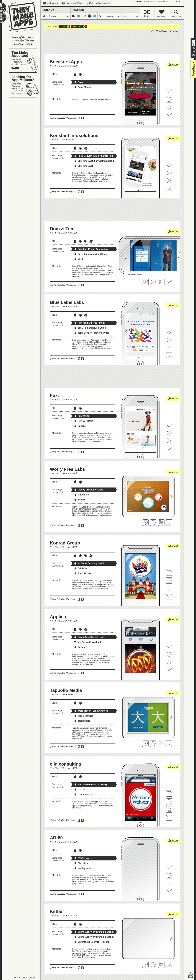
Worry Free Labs (67, 469)
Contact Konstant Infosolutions (169, 189)
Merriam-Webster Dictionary (91, 785)
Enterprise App (84, 166)
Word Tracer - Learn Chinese (91, 711)
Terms (13, 978)
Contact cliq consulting (169, 817)
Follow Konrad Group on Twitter (169, 588)
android (79, 16)
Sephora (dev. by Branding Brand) (94, 932)
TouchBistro (82, 573)
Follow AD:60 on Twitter (169, 883)
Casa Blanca (82, 87)
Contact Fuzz (169, 449)
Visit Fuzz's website (169, 433)
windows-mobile (95, 16)
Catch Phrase (83, 795)
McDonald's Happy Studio (90, 563)
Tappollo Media (66, 690)
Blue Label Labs (67, 302)
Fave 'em (169, 91)
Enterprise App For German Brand (94, 161)
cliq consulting (66, 764)
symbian (100, 16)
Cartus (79, 647)
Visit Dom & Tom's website (153, 282)
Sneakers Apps (66, 62)
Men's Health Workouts (88, 642)
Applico (58, 617)
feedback (193, 69)
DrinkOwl (81, 568)
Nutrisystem (82, 868)
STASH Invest (83, 858)
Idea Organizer (84, 716)
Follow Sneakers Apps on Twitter (169, 107)
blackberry (84, 16)
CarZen (80, 790)
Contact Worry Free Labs (169, 523)
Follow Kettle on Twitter (161, 965)
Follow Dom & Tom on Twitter (161, 282)
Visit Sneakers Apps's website (169, 99)
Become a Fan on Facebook (72, 3)
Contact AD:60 (169, 891)
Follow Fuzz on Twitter (169, 441)
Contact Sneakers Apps (169, 115)
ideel (78, 259)
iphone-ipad (73, 16)
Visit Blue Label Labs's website (169, 340)
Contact (32, 978)
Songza (80, 426)
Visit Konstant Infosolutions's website (169, 173)
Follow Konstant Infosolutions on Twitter (169, 181)
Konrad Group (65, 543)
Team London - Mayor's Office (92, 333)
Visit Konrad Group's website (169, 581)
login (177, 1)
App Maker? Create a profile (151, 1)
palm (89, 16)
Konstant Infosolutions (74, 135)
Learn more (29, 44)
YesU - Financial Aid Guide (90, 328)
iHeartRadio (82, 721)
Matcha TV (81, 495)
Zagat (79, 82)
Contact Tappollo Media (169, 744)
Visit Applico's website (169, 654)
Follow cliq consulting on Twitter (169, 809)
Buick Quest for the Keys (89, 637)
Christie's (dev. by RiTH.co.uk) (92, 942)
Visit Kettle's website (153, 965)
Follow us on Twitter (51, 3)
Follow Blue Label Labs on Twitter (169, 348)
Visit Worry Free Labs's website (153, 523)
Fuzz (55, 396)
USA (62, 27)
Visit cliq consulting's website (169, 802)
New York (76, 27)
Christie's (81, 863)
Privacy (22, 978)
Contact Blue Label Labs (169, 356)
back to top (191, 975)
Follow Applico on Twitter (169, 662)
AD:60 (56, 838)
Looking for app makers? (25, 85)
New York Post (84, 421)
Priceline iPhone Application (91, 249)
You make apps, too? (25, 60)
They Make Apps (20, 18)
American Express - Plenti (90, 323)
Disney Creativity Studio (89, 490)
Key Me (80, 500)
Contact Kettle (169, 965)
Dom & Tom (62, 229)
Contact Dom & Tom (169, 282)
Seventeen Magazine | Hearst (91, 254)
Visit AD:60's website (169, 875)
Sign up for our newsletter (98, 3)
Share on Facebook (194, 45)
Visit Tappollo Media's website (153, 744)
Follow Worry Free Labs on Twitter (161, 523)
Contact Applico (169, 670)
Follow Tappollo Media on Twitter (161, 744)
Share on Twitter (194, 41)
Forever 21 (81, 416)
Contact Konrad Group (169, 596)
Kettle (56, 911)
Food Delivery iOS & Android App (93, 156)
